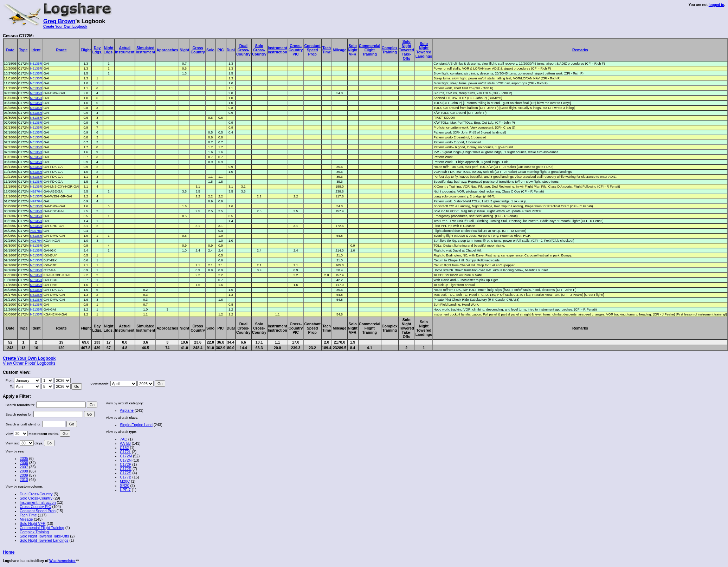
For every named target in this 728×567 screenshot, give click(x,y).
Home (9, 552)
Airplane (127, 410)
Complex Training (34, 532)
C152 (124, 448)
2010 (24, 480)
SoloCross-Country (259, 50)
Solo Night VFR (33, 523)
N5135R (36, 64)
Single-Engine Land (136, 425)
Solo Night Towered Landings (44, 540)
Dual (231, 50)
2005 (24, 458)
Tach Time (28, 515)
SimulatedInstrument (145, 50)
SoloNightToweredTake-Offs (407, 50)
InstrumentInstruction (278, 50)
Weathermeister (62, 561)
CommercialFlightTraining (370, 50)
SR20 (125, 485)
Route (61, 50)
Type (23, 50)
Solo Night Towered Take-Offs (44, 536)
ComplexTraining (390, 50)
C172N (126, 460)
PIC (221, 50)
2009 (24, 475)
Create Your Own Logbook (65, 27)
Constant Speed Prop (38, 511)
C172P (125, 464)
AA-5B (125, 443)
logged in (716, 5)
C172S (126, 473)
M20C (125, 481)
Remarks (580, 50)
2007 (24, 467)
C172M (126, 456)
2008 (24, 471)
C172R (126, 469)
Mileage (339, 50)
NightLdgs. (109, 50)
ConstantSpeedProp (313, 50)
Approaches (167, 50)
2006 (24, 463)
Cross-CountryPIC (296, 50)
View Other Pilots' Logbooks (29, 363)
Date (10, 50)
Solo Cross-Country (36, 498)
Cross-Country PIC (35, 507)
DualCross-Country (243, 50)
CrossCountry (198, 50)
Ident (36, 50)
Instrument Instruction (38, 502)
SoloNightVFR (353, 50)
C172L (125, 452)
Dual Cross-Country (36, 494)
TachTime (327, 50)
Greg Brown (59, 21)
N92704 (36, 191)
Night (184, 50)
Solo (210, 50)
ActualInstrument (125, 50)
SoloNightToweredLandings (424, 50)
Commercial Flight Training (42, 528)
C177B (126, 477)
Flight (86, 50)
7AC (124, 439)
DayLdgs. (97, 50)
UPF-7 (125, 490)
